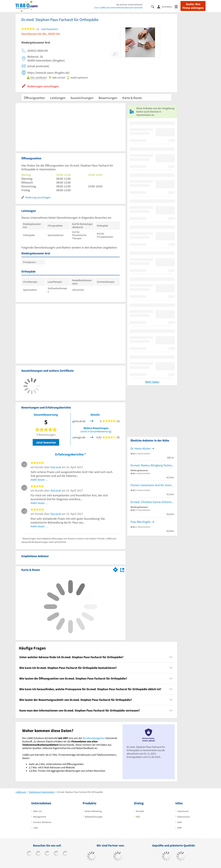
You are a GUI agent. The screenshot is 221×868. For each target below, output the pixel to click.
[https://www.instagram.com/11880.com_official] (47, 854)
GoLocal (56, 467)
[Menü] (178, 6)
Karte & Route (132, 98)
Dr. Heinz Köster (140, 448)
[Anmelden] (166, 6)
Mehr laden (152, 382)
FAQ (138, 817)
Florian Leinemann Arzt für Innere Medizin (152, 485)
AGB (179, 822)
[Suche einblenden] (154, 6)
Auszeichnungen (82, 98)
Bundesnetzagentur (94, 738)
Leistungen (58, 98)
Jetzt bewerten (46, 442)
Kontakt (140, 811)
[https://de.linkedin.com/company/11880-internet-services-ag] (65, 854)
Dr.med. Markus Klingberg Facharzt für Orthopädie (152, 465)
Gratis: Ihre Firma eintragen (193, 6)
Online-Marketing (93, 811)
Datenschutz (184, 817)
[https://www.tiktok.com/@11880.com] (38, 854)
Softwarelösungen (94, 817)
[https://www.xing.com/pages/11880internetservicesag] (56, 854)
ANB (179, 828)
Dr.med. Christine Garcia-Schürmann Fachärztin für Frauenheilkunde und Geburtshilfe (152, 502)
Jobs (36, 828)
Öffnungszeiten (34, 98)
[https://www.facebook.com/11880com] (29, 854)
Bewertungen (108, 98)
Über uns (38, 811)
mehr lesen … (39, 480)
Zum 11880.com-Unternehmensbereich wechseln (118, 7)
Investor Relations (42, 822)
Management (40, 817)
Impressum (183, 811)
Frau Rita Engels (141, 522)
